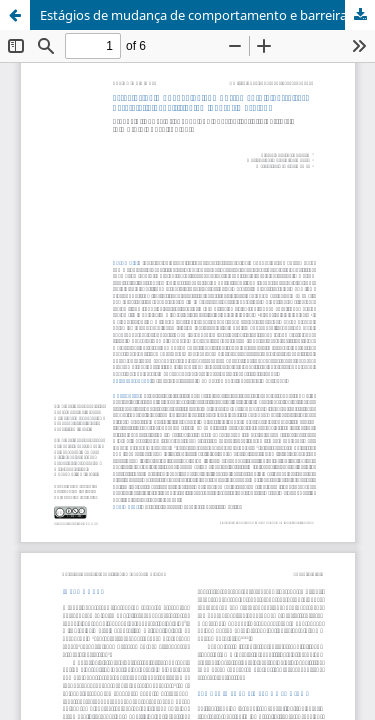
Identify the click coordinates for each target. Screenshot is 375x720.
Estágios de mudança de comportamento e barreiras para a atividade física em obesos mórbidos (207, 15)
